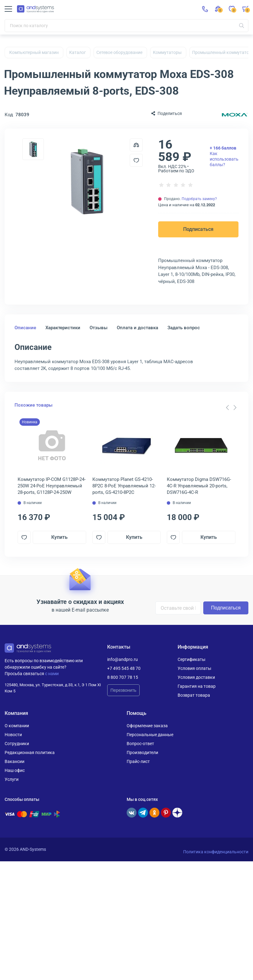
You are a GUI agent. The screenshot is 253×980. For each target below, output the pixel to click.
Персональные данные (150, 735)
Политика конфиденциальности (216, 852)
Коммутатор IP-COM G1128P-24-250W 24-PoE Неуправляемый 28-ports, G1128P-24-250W (52, 486)
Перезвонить (124, 690)
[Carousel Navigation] (231, 408)
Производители (142, 752)
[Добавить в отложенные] (136, 160)
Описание (25, 328)
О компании (17, 726)
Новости (13, 735)
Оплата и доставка (137, 328)
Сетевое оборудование (119, 52)
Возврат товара (194, 695)
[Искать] (242, 26)
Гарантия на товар (197, 686)
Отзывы (99, 328)
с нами (52, 674)
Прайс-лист (138, 761)
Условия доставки (196, 677)
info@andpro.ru (122, 659)
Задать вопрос (184, 328)
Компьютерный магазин (34, 52)
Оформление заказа (147, 726)
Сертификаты (192, 659)
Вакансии (15, 761)
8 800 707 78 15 (123, 677)
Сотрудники (17, 744)
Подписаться (198, 229)
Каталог (78, 52)
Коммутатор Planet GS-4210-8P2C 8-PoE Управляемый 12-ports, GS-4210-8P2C (124, 486)
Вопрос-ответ (140, 744)
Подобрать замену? (199, 199)
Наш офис (15, 770)
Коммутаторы (167, 52)
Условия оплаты (194, 668)
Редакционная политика (30, 752)
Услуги (12, 779)
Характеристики (63, 328)
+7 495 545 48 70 (124, 668)
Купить (59, 537)
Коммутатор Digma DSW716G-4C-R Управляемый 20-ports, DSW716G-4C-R (199, 486)
